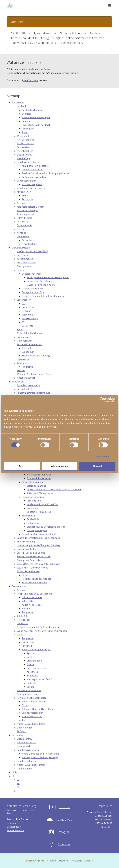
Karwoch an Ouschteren (39, 281)
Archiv (25, 195)
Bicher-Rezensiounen (28, 571)
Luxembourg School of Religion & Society (39, 545)
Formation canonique (33, 497)
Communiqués (24, 225)
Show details (102, 456)
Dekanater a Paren (26, 181)
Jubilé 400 (22, 616)
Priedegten (28, 129)
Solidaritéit (18, 382)
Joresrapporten (25, 214)
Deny (22, 466)
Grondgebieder (25, 266)
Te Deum (21, 731)
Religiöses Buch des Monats (36, 579)
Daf (24, 303)
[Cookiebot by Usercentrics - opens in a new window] (102, 400)
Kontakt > (107, 827)
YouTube (64, 807)
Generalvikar (23, 147)
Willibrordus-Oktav (32, 716)
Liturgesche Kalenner (33, 289)
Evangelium (23, 337)
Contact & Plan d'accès (39, 478)
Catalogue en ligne (37, 530)
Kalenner (27, 121)
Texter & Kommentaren (29, 344)
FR (18, 783)
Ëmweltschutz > (15, 830)
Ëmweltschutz (29, 244)
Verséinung (28, 315)
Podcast (21, 370)
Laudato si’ (22, 623)
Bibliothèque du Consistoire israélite (46, 527)
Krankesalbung (30, 318)
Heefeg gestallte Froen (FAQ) (32, 251)
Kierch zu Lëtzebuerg (28, 162)
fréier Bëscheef (25, 151)
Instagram (64, 832)
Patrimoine (18, 735)
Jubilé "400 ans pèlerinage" (36, 649)
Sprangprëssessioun (27, 694)
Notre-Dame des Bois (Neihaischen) (41, 754)
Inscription (33, 508)
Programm (28, 367)
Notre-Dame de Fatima (29, 690)
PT (18, 791)
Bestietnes (28, 326)
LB (13, 776)
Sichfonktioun (31, 80)
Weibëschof (23, 136)
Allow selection (59, 466)
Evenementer (19, 586)
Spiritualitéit (29, 348)
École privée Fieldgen (28, 549)
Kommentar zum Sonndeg (36, 355)
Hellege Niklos (25, 746)
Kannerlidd (32, 675)
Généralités (33, 519)
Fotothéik (27, 646)
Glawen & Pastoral (22, 248)
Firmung (26, 311)
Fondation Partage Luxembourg (34, 393)
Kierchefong (23, 158)
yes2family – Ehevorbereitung (33, 568)
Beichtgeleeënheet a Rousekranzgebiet (48, 277)
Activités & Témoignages (40, 493)
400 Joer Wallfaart (27, 742)
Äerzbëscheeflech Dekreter (31, 207)
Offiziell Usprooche (32, 597)
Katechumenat (25, 259)
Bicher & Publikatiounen (30, 333)
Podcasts (32, 683)
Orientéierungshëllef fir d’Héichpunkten (43, 296)
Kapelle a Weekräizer (28, 750)
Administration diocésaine (36, 166)
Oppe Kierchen (25, 728)
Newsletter (23, 229)
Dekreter (26, 114)
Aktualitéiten (24, 192)
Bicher (25, 575)
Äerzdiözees (18, 102)
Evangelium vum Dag (33, 292)
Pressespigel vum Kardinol (36, 125)
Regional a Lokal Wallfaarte (32, 698)
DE (18, 787)
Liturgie (21, 270)
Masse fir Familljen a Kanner (42, 285)
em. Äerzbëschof (25, 143)
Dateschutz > (14, 827)
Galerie (30, 664)
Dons (29, 657)
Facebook (64, 844)
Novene (26, 608)
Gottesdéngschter (26, 262)
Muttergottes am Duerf (39, 679)
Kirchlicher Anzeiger (28, 210)
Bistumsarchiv (24, 155)
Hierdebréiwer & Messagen (36, 117)
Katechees (22, 255)
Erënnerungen (34, 661)
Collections (33, 523)
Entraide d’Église (26, 389)
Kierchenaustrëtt (26, 378)
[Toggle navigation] (110, 5)
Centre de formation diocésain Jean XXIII (38, 538)
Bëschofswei (28, 140)
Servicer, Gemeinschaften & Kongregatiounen (46, 173)
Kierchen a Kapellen (27, 761)
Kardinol (21, 106)
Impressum (23, 236)
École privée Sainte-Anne (30, 560)
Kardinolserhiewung (32, 110)
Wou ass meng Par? (32, 184)
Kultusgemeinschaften (34, 177)
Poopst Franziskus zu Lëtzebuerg (34, 594)
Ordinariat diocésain (32, 169)
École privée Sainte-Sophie (31, 553)
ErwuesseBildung (26, 542)
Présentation (34, 501)
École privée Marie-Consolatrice (34, 556)
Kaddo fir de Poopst (32, 605)
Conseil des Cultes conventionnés (39, 534)
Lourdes (21, 720)
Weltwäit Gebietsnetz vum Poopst (35, 374)
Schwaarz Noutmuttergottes (37, 709)
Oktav (20, 635)
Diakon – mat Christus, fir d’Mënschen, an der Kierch (54, 489)
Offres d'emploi (25, 218)
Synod (25, 132)
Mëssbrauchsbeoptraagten (31, 188)
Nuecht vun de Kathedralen (31, 724)
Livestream (23, 359)
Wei (24, 322)
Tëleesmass (23, 363)
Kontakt (21, 233)
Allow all (97, 466)
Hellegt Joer (23, 620)
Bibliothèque (29, 515)
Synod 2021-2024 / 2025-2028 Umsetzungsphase (42, 631)
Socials (30, 687)
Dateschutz (28, 240)
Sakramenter (24, 300)
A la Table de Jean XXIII (39, 475)
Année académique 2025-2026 (42, 504)
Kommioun (28, 307)
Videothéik (27, 601)
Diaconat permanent (33, 482)
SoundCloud (64, 819)
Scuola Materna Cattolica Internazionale (38, 564)
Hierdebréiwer (24, 341)
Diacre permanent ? (37, 486)
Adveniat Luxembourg (28, 385)
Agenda (21, 203)
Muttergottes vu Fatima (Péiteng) (40, 757)
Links (15, 772)
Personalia (27, 199)
